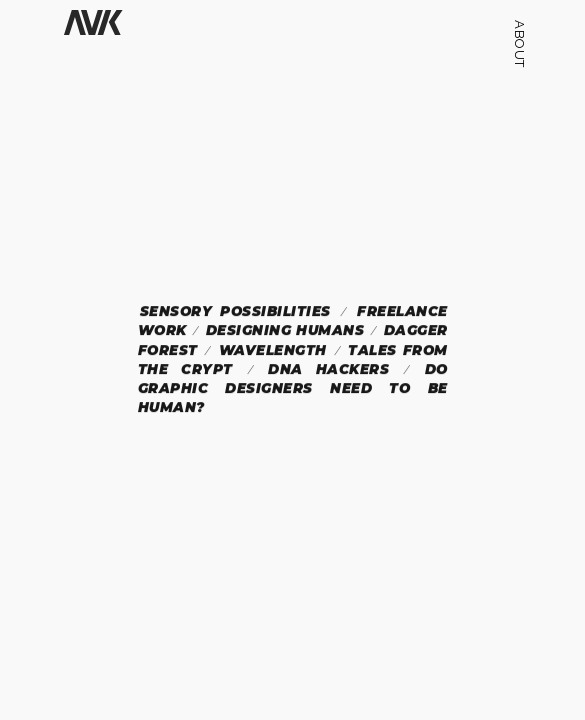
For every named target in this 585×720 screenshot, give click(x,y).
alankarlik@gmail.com (519, 611)
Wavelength (273, 350)
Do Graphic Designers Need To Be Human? (292, 388)
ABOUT (519, 44)
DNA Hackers (328, 369)
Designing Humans (285, 330)
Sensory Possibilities (234, 311)
